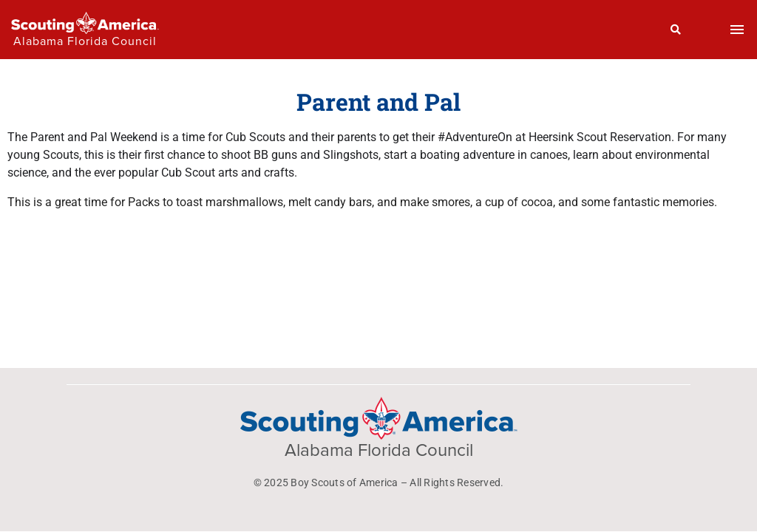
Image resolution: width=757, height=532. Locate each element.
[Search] (676, 30)
